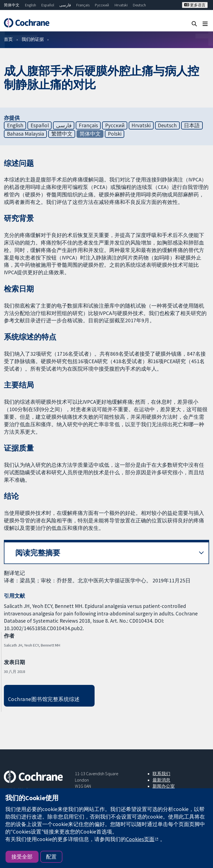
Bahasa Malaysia (26, 134)
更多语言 (195, 5)
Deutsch (139, 5)
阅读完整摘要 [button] (38, 553)
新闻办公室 (164, 786)
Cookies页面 (140, 839)
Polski (115, 134)
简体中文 (12, 5)
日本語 (192, 125)
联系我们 (161, 774)
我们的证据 (33, 39)
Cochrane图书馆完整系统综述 (44, 699)
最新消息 (161, 780)
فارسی (65, 5)
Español (48, 5)
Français (83, 5)
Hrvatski (121, 5)
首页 (8, 39)
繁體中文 (62, 134)
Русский (102, 5)
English (31, 5)
